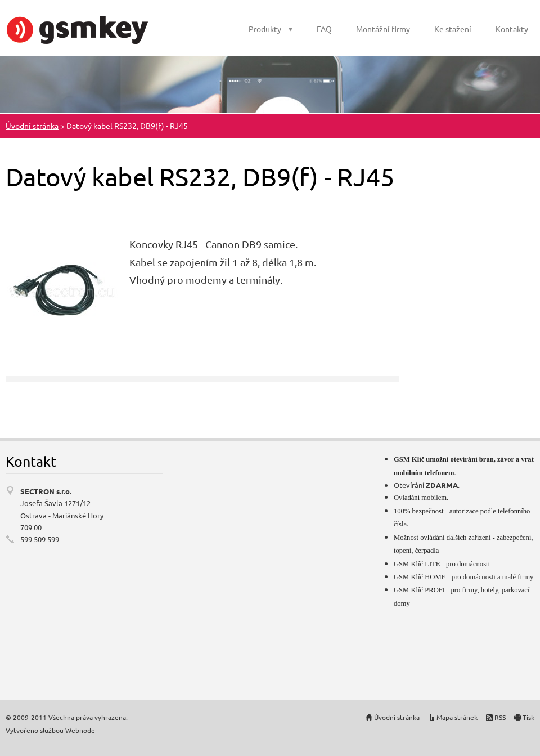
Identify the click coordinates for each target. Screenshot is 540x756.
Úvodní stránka (32, 126)
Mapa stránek (457, 717)
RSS (500, 717)
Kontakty (512, 29)
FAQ (324, 29)
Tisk (528, 717)
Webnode (80, 730)
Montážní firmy (383, 29)
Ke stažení (453, 29)
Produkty (265, 29)
